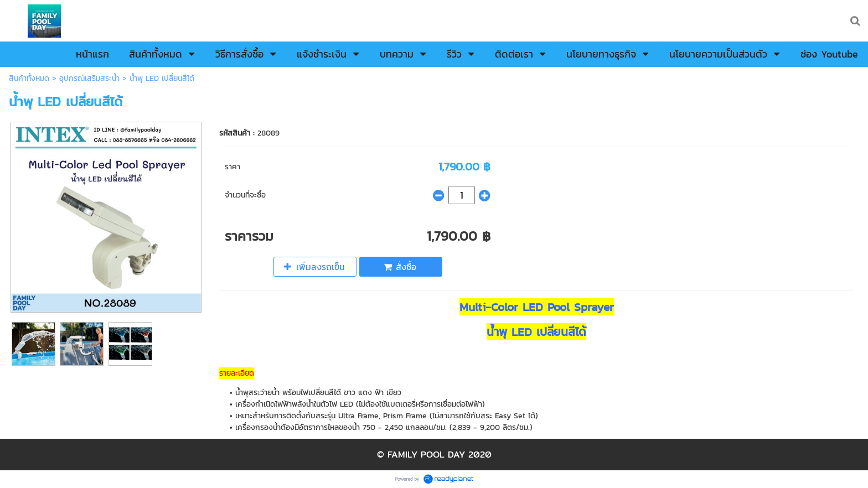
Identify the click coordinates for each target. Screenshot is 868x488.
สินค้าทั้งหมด (29, 78)
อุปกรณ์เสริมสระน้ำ (89, 78)
